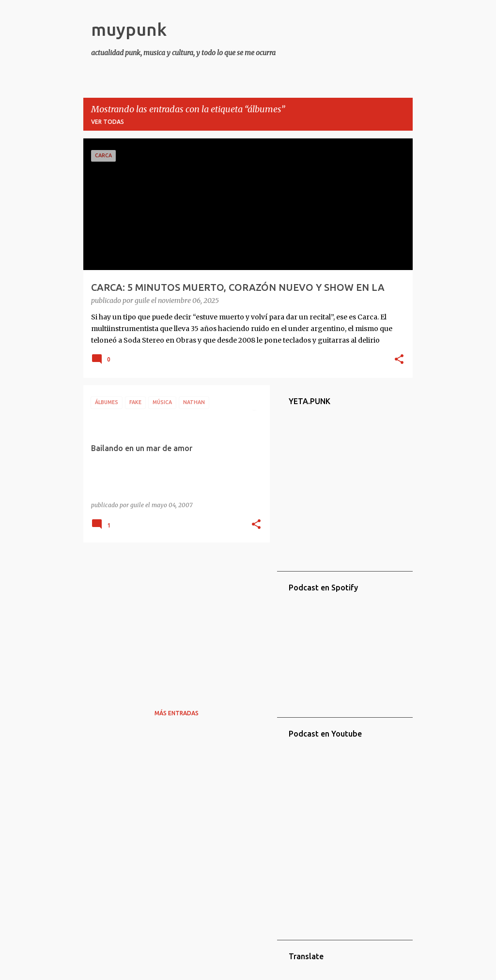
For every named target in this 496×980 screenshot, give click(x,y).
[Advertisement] (173, 618)
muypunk (129, 29)
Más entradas (177, 713)
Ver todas (108, 122)
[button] (399, 360)
